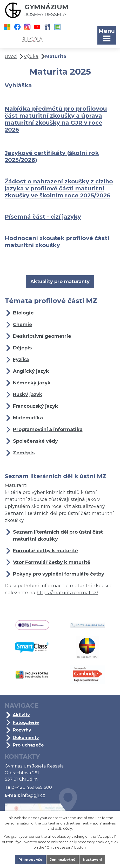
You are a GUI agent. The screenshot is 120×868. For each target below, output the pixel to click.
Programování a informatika (48, 429)
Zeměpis (24, 453)
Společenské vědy (36, 441)
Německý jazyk (32, 383)
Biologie (23, 313)
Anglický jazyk (31, 371)
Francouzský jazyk (36, 406)
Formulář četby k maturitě (45, 551)
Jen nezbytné (63, 859)
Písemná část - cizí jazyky (43, 217)
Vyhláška (18, 85)
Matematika (28, 418)
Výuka (31, 56)
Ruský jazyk (28, 394)
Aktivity (21, 715)
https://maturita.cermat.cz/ (67, 593)
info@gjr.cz (33, 795)
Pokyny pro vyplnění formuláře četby (59, 574)
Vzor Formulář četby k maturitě (52, 562)
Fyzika (21, 360)
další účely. (64, 829)
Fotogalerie (26, 722)
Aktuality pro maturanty (60, 282)
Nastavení (92, 859)
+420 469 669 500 (33, 787)
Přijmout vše (30, 859)
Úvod (11, 56)
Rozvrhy (22, 730)
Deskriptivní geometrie (42, 336)
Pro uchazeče (28, 745)
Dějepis (22, 348)
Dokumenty (26, 737)
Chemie (23, 325)
